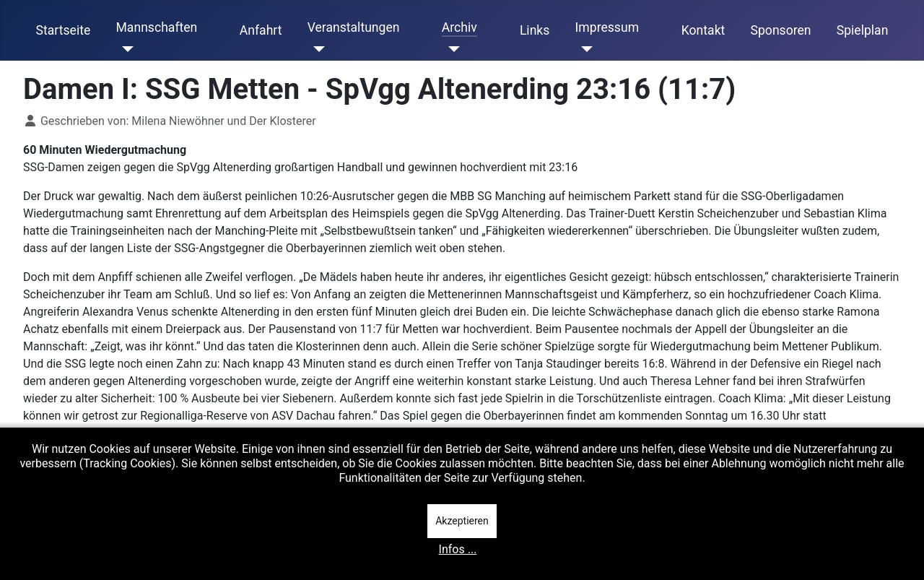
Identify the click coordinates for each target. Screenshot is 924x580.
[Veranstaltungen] (317, 49)
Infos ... (458, 549)
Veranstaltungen (354, 27)
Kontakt (703, 30)
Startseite (64, 30)
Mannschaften (156, 27)
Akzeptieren (462, 521)
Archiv (459, 27)
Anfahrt (261, 30)
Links (535, 30)
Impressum (607, 27)
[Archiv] (451, 49)
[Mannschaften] (125, 49)
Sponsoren (781, 30)
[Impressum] (584, 49)
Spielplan (863, 30)
